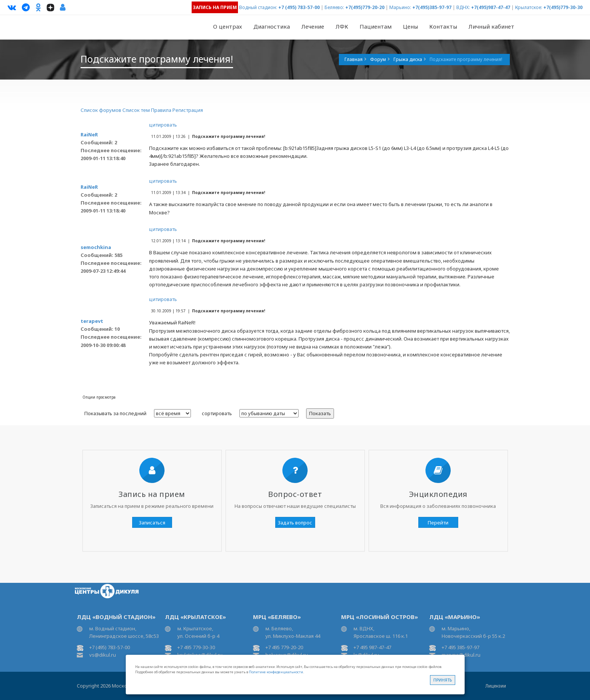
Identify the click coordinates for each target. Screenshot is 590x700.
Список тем (136, 110)
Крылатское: (529, 7)
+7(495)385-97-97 (432, 7)
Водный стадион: (258, 7)
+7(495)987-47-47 (491, 7)
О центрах (228, 26)
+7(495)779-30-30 (563, 7)
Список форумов (101, 110)
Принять (443, 680)
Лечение (313, 26)
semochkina (96, 247)
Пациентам (376, 26)
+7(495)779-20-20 (365, 7)
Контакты (443, 26)
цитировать (163, 125)
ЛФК (342, 26)
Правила (161, 110)
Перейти (438, 523)
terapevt (92, 321)
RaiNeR (89, 134)
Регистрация (188, 110)
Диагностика (272, 26)
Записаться (152, 523)
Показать (320, 413)
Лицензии (496, 686)
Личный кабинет (491, 26)
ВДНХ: (463, 7)
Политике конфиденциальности (276, 672)
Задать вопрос (295, 523)
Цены (410, 26)
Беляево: (334, 7)
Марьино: (400, 7)
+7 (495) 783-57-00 (299, 7)
